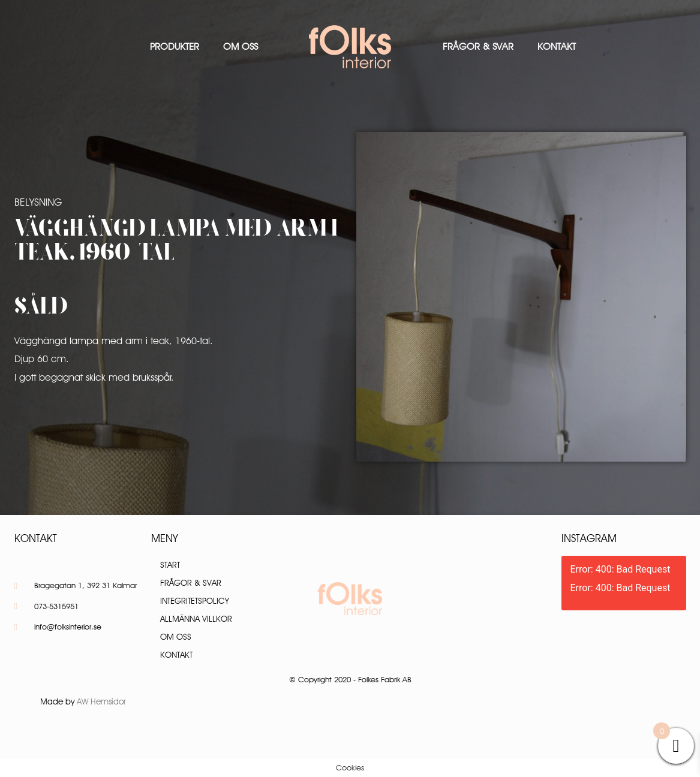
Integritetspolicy (195, 601)
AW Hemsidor (101, 701)
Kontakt (557, 46)
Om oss (241, 46)
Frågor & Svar (478, 46)
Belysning (38, 202)
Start (170, 565)
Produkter (175, 46)
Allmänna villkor (196, 619)
